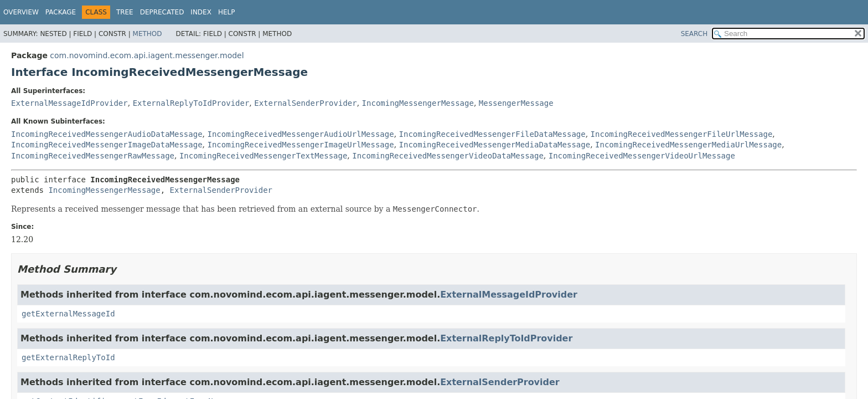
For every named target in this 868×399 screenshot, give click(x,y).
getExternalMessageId (68, 314)
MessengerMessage (516, 103)
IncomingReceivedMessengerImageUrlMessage (300, 145)
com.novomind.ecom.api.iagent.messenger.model (147, 55)
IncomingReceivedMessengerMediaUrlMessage (688, 145)
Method (148, 34)
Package (61, 12)
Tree (125, 12)
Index (201, 12)
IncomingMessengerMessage (418, 103)
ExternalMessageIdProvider (69, 103)
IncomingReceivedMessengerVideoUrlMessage (642, 156)
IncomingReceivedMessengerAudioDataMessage (107, 134)
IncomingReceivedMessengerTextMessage (263, 156)
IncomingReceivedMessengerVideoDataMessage (448, 156)
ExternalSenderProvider (305, 103)
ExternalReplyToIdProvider (191, 103)
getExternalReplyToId (68, 357)
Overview (21, 12)
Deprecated (162, 12)
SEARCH (694, 34)
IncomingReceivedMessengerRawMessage (93, 156)
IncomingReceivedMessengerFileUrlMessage (682, 134)
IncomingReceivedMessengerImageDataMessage (107, 145)
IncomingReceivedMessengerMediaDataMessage (495, 145)
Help (227, 12)
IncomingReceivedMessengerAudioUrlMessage (300, 134)
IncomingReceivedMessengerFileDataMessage (492, 134)
